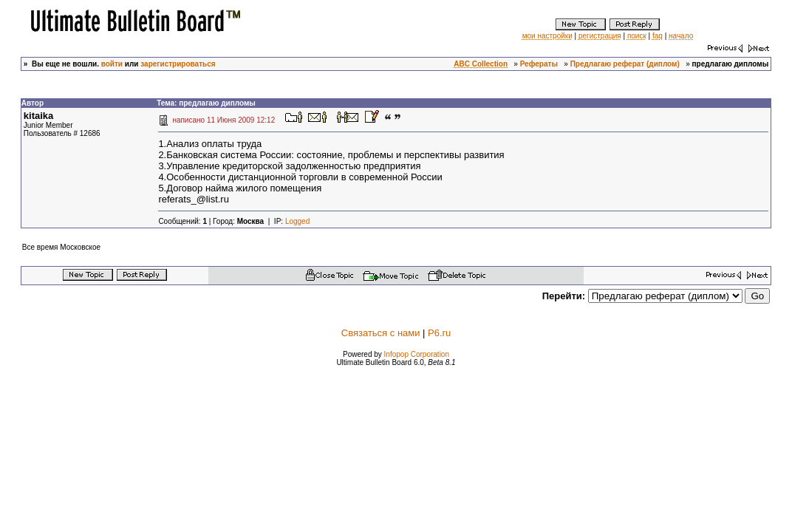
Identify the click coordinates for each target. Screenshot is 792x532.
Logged (297, 221)
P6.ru (439, 333)
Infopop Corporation (417, 354)
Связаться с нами (381, 333)
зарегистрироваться (178, 64)
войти (112, 64)
